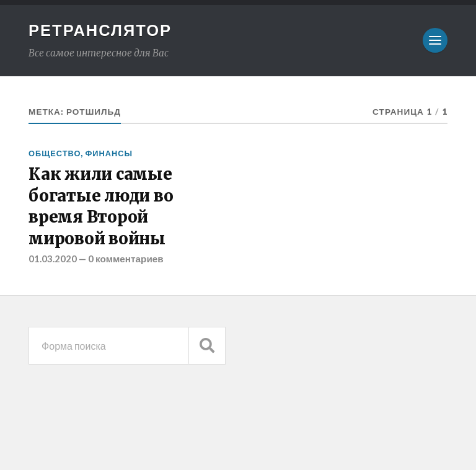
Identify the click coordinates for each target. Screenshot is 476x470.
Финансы (109, 153)
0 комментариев (126, 259)
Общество (55, 153)
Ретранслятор (100, 30)
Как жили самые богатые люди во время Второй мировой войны (101, 206)
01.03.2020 (53, 259)
